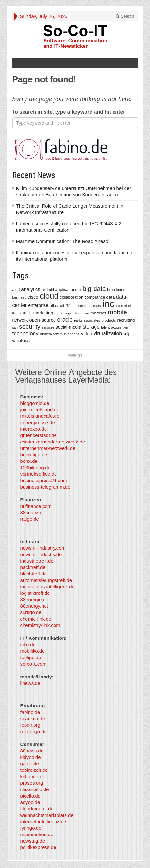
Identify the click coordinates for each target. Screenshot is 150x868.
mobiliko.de (33, 651)
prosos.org (32, 783)
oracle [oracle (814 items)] (65, 320)
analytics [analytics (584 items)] (31, 289)
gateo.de (30, 764)
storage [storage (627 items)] (91, 327)
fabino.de (30, 712)
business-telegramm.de (45, 487)
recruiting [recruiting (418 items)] (126, 320)
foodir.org (30, 725)
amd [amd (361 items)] (16, 290)
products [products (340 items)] (109, 320)
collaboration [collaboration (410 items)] (71, 297)
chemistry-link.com (40, 625)
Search (125, 16)
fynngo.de (31, 828)
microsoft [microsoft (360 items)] (99, 313)
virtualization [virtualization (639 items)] (108, 334)
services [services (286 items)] (48, 327)
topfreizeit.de (34, 770)
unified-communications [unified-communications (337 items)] (60, 334)
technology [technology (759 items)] (25, 334)
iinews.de (30, 683)
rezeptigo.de (34, 731)
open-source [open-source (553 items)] (43, 320)
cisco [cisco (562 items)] (33, 297)
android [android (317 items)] (48, 290)
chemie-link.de (36, 619)
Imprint (75, 355)
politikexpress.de (38, 847)
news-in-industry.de (41, 554)
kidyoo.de (31, 757)
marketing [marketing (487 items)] (43, 313)
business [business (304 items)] (19, 297)
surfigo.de (31, 612)
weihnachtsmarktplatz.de (47, 815)
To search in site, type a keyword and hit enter (69, 112)
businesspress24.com (44, 480)
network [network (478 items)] (20, 320)
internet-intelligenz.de (43, 821)
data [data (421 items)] (111, 297)
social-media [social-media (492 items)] (69, 327)
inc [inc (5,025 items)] (108, 304)
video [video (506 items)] (86, 334)
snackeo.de (33, 719)
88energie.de (35, 599)
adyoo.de (30, 802)
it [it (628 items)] (31, 313)
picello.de (30, 796)
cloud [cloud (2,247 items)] (49, 296)
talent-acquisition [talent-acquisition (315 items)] (115, 327)
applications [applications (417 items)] (66, 289)
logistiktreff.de (35, 593)
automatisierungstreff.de (46, 580)
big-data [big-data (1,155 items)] (94, 289)
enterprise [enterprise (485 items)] (38, 305)
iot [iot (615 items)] (25, 313)
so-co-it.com (34, 664)
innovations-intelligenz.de (47, 587)
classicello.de (35, 789)
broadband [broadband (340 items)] (116, 289)
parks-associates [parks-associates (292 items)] (87, 320)
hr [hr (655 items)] (68, 305)
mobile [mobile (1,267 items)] (117, 312)
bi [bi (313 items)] (80, 290)
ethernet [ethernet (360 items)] (57, 306)
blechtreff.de (34, 574)
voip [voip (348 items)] (127, 334)
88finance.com (36, 506)
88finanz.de (33, 513)
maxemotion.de (37, 834)
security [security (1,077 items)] (30, 327)
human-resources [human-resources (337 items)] (86, 306)
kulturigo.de (33, 776)
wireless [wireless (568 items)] (21, 340)
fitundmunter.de (37, 809)
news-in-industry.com (43, 548)
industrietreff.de (37, 561)
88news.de (32, 751)
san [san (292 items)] (15, 327)
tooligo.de (31, 657)
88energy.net (34, 606)
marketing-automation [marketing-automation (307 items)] (72, 313)
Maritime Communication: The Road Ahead (62, 241)
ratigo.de (30, 519)
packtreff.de (33, 567)
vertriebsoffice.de (39, 474)
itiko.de (28, 644)
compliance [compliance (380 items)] (95, 297)
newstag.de (33, 841)
